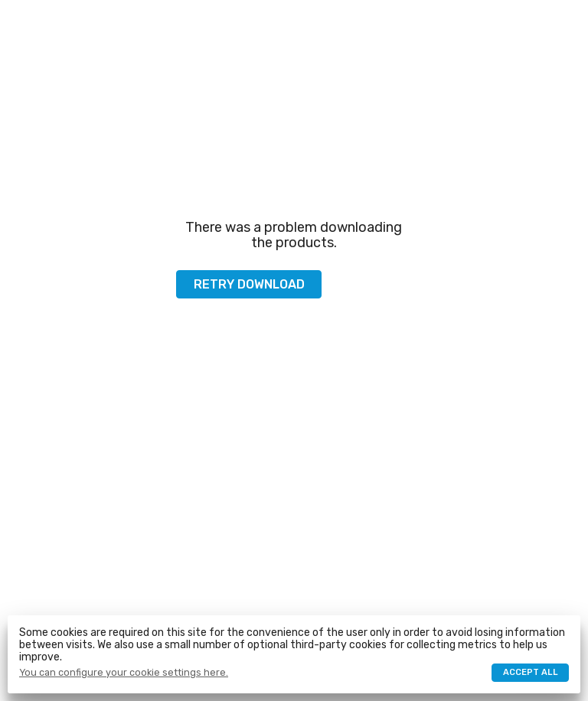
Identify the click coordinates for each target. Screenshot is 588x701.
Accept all (531, 672)
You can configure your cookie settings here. (124, 673)
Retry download (249, 284)
